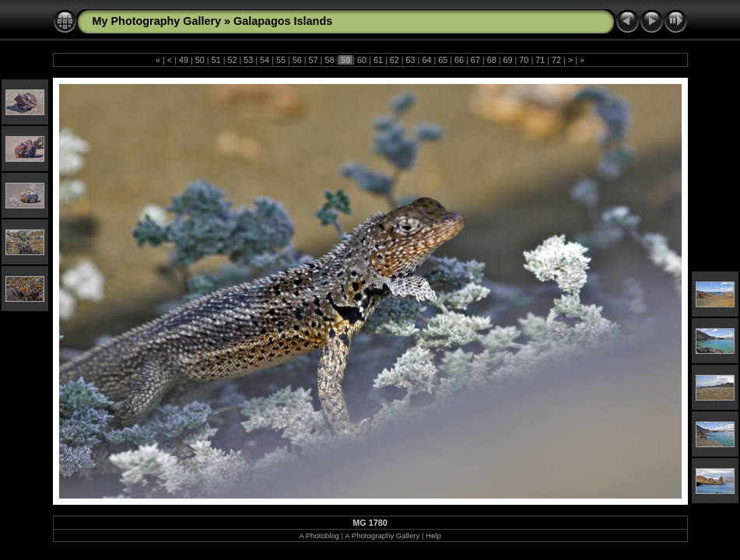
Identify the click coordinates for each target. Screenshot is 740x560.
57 (314, 60)
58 (329, 60)
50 (200, 60)
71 (540, 60)
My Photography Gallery (157, 21)
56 (297, 60)
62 (395, 60)
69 (508, 60)
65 (443, 60)
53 (248, 60)
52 (232, 60)
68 (492, 60)
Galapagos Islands (283, 21)
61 (378, 60)
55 (281, 60)
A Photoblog (319, 535)
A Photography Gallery (382, 535)
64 (426, 60)
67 (475, 60)
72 (556, 60)
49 (184, 60)
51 (216, 60)
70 (524, 60)
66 (459, 60)
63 (411, 60)
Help (433, 535)
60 (362, 60)
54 (265, 60)
